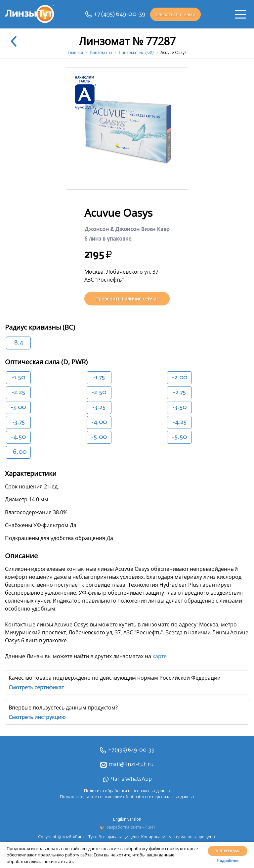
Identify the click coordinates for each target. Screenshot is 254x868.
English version (127, 820)
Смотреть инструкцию (37, 717)
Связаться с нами (175, 14)
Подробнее (228, 861)
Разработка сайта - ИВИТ (127, 828)
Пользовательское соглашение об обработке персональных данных (127, 797)
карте (160, 656)
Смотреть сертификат (36, 687)
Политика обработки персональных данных (127, 791)
